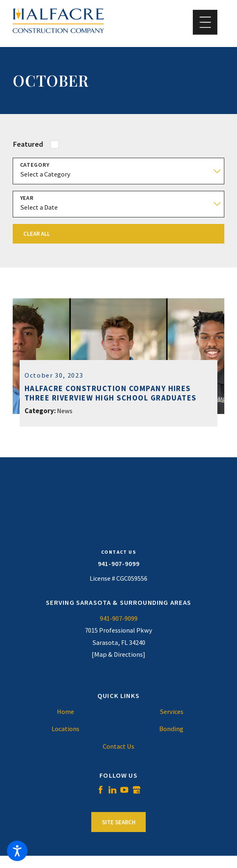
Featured (28, 144)
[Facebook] (100, 790)
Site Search (119, 822)
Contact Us (118, 746)
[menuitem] (66, 712)
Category (35, 165)
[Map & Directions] (118, 654)
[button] (17, 851)
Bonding (171, 729)
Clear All (37, 234)
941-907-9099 (119, 564)
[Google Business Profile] (137, 790)
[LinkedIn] (112, 790)
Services (172, 712)
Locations (65, 729)
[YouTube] (124, 790)
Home (65, 712)
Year (27, 198)
